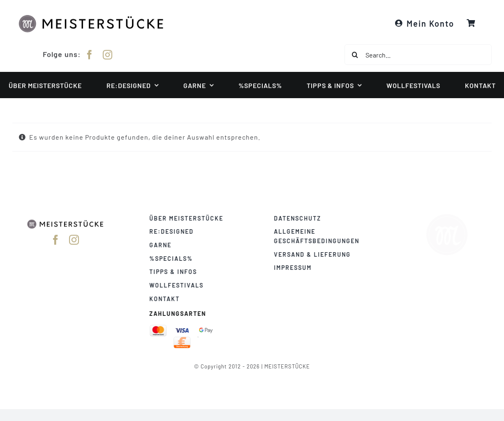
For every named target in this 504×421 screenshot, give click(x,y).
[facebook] (90, 54)
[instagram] (108, 54)
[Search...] (418, 55)
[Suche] (355, 55)
